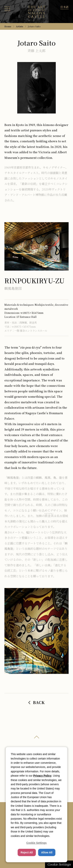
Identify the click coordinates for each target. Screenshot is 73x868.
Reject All (27, 852)
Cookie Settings (59, 864)
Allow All (47, 852)
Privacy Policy (42, 776)
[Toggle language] (64, 7)
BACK (37, 702)
